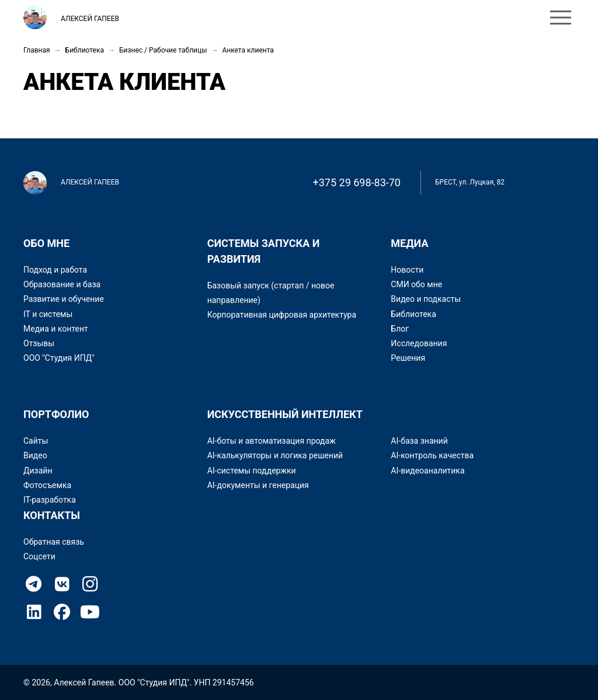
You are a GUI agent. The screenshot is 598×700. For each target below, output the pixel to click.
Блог (400, 329)
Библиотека (85, 50)
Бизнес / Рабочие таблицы (163, 50)
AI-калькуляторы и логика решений (275, 455)
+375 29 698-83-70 (357, 182)
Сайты (36, 441)
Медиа (409, 243)
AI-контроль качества (432, 455)
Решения (408, 358)
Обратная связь (54, 542)
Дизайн (38, 471)
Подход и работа (55, 270)
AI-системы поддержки (252, 471)
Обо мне (177, 19)
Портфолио (237, 19)
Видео (35, 455)
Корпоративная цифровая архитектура (282, 315)
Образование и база (62, 284)
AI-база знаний (419, 441)
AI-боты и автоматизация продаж (272, 441)
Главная (37, 50)
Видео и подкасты (426, 299)
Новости (407, 270)
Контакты (302, 19)
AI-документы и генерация (258, 485)
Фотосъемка (47, 485)
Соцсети (39, 556)
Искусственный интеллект (285, 414)
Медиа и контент (56, 329)
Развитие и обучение (64, 299)
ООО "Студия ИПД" (59, 358)
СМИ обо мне (416, 284)
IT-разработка (50, 500)
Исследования (419, 343)
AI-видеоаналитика (427, 471)
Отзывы (39, 343)
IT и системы (48, 314)
